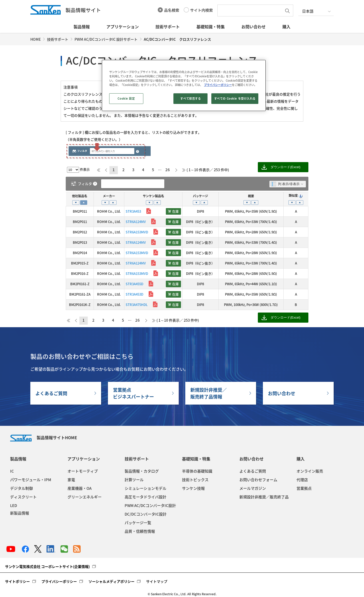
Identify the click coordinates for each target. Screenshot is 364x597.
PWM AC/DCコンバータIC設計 (150, 505)
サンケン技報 (193, 488)
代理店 (302, 480)
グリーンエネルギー (85, 497)
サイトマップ (157, 581)
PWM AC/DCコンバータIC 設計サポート (106, 39)
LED (14, 505)
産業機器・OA (79, 488)
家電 (71, 480)
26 (168, 170)
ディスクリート (23, 497)
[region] (184, 85)
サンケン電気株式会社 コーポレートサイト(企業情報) (47, 566)
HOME (36, 39)
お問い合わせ (254, 27)
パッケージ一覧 (138, 523)
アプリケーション (123, 27)
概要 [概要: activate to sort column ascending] (251, 196)
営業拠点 (304, 488)
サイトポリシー (17, 581)
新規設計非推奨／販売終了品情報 (209, 393)
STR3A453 (133, 211)
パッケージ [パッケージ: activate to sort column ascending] (200, 196)
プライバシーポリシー (59, 581)
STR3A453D (134, 294)
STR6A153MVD (137, 232)
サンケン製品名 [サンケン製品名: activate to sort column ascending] (153, 196)
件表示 (78, 169)
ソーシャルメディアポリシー (111, 581)
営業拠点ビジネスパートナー (133, 393)
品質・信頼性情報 (140, 531)
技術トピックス (195, 480)
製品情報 (82, 27)
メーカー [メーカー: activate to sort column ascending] (109, 196)
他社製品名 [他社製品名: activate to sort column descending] (80, 196)
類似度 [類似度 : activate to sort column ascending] (296, 195)
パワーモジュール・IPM (31, 480)
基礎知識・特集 (211, 27)
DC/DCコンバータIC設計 (146, 514)
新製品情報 (20, 513)
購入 (286, 27)
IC (12, 471)
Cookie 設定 (126, 98)
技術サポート (168, 27)
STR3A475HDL (137, 305)
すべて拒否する (190, 98)
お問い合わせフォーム (258, 480)
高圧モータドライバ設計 (145, 497)
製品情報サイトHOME (44, 437)
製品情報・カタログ (142, 471)
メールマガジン (253, 488)
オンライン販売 (310, 471)
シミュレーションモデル (145, 488)
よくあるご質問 (51, 393)
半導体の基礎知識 (197, 471)
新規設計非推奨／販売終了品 (264, 497)
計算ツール (134, 480)
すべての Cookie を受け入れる (235, 98)
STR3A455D (134, 284)
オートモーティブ (83, 471)
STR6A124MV (136, 222)
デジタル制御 (21, 488)
